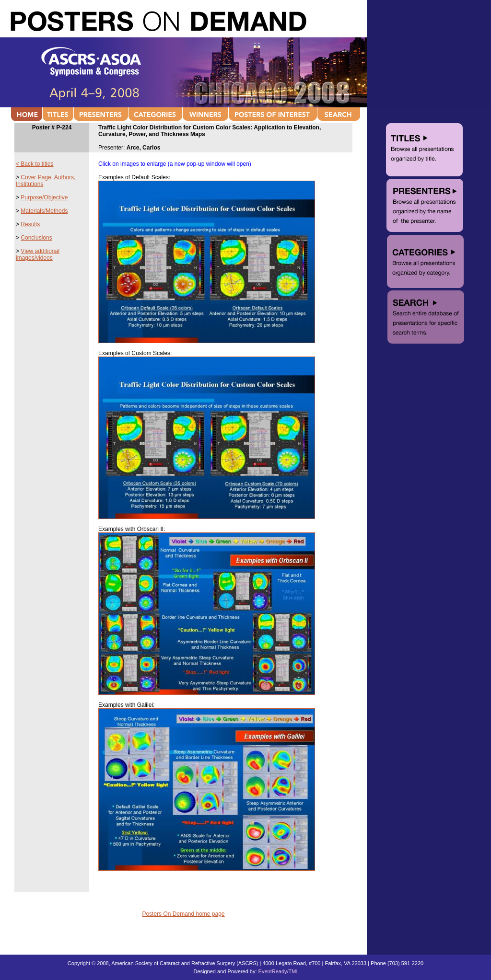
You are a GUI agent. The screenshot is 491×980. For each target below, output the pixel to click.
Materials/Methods (44, 211)
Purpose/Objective (44, 197)
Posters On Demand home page (183, 914)
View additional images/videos (38, 254)
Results (30, 224)
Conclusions (36, 238)
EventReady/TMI (278, 971)
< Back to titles (35, 164)
